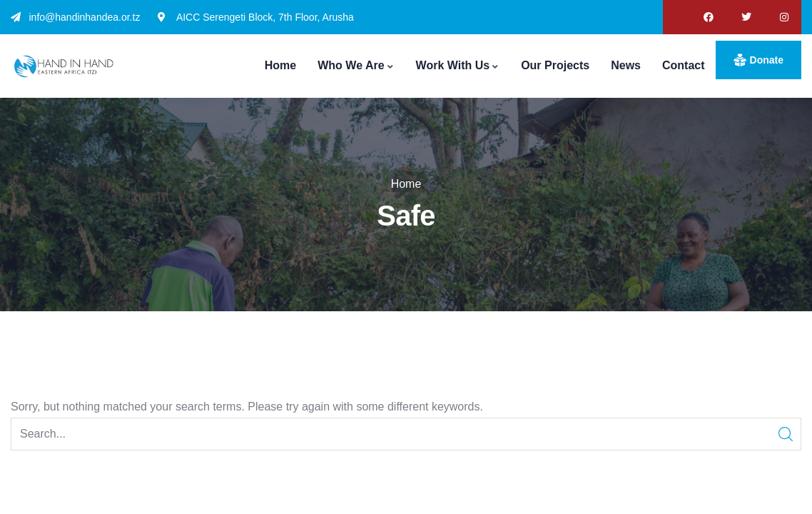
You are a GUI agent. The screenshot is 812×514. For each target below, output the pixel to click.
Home (406, 184)
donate (767, 60)
